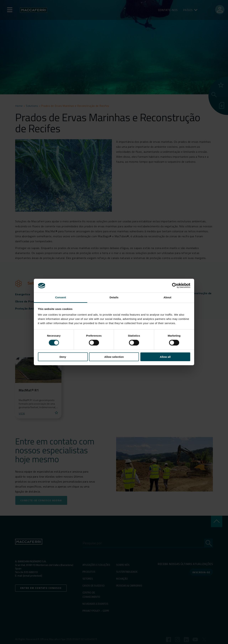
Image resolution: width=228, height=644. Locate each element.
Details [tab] (114, 297)
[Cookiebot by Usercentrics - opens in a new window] (175, 286)
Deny (63, 357)
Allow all (165, 357)
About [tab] (167, 297)
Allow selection (114, 357)
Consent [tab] (61, 297)
